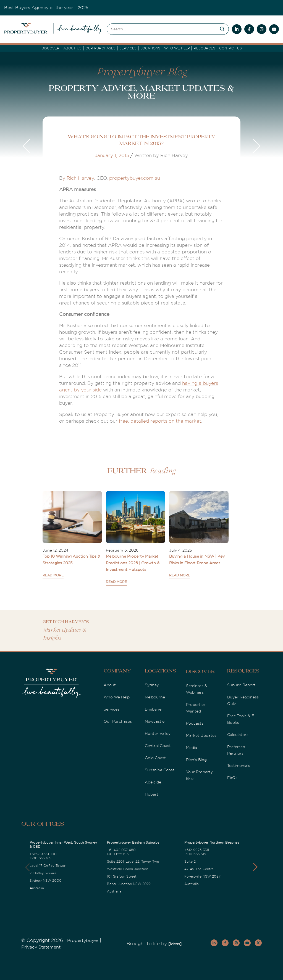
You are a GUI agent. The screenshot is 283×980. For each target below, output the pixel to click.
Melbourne (155, 697)
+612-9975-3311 (197, 850)
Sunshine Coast (160, 770)
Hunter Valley (158, 733)
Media (192, 748)
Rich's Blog (196, 760)
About (110, 685)
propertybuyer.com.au (135, 178)
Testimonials (239, 766)
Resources (205, 48)
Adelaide (153, 782)
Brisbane (153, 709)
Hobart (152, 794)
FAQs (232, 778)
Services (112, 709)
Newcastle (155, 721)
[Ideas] (175, 944)
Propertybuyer (83, 941)
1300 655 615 (40, 858)
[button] (255, 867)
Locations (150, 48)
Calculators (238, 735)
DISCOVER (50, 48)
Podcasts (195, 723)
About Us (72, 48)
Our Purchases (100, 48)
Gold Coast (155, 758)
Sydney (152, 685)
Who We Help (117, 697)
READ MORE (53, 575)
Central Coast (158, 746)
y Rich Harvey (78, 178)
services (128, 48)
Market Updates (201, 735)
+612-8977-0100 (43, 854)
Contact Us (230, 48)
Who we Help (177, 48)
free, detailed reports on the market (160, 421)
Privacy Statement (41, 947)
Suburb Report (241, 685)
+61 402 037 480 (121, 850)
